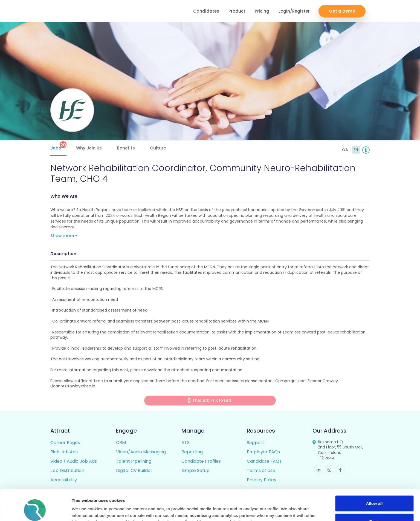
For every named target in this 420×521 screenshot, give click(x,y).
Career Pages (65, 443)
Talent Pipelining (134, 461)
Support (256, 443)
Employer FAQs (263, 452)
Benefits (126, 148)
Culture (158, 148)
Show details (84, 510)
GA (345, 150)
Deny (374, 494)
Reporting (192, 452)
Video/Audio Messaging (141, 452)
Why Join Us (89, 148)
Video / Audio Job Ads (74, 461)
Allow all (374, 477)
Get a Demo (342, 11)
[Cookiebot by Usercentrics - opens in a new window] (35, 510)
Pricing (262, 11)
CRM (121, 443)
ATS (186, 443)
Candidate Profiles (201, 461)
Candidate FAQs (264, 461)
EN (356, 150)
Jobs (58, 146)
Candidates (206, 11)
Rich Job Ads (64, 452)
